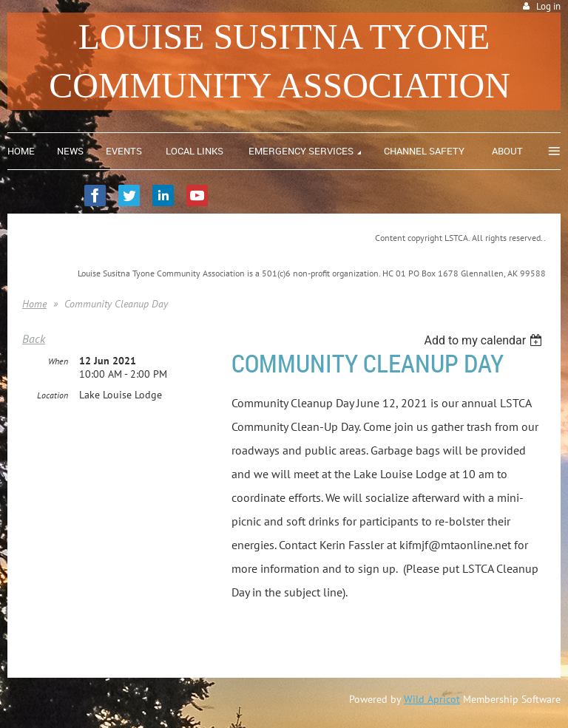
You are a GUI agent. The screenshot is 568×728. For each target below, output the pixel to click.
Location (53, 395)
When (58, 361)
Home (34, 304)
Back (34, 339)
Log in (548, 6)
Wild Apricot (432, 699)
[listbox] (485, 340)
